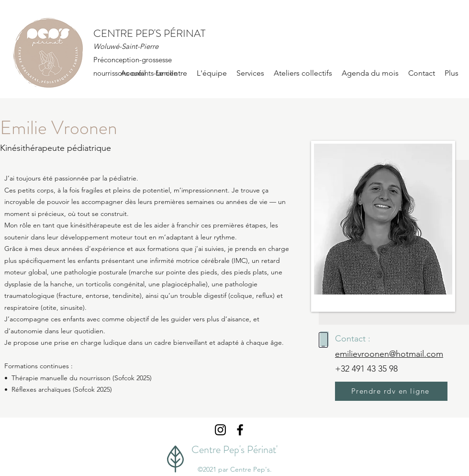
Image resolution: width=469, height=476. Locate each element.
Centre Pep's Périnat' (234, 449)
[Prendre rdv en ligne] (391, 391)
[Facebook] (240, 430)
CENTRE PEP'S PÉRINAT (149, 33)
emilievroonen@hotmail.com (389, 354)
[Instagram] (220, 430)
